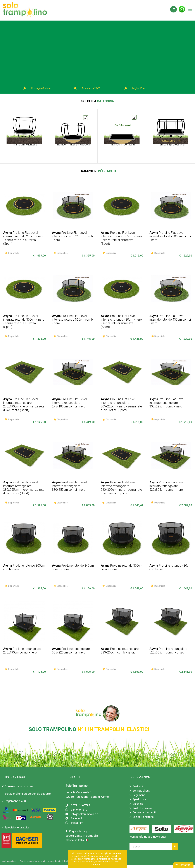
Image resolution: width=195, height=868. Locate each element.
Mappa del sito (54, 864)
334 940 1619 (77, 812)
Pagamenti (139, 798)
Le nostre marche (144, 821)
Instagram (75, 825)
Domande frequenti (145, 817)
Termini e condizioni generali (32, 864)
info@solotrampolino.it (83, 817)
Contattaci (183, 865)
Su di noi (138, 789)
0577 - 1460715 (79, 808)
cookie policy (77, 859)
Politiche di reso (143, 812)
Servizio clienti (142, 794)
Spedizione (140, 803)
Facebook (75, 821)
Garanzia (138, 807)
